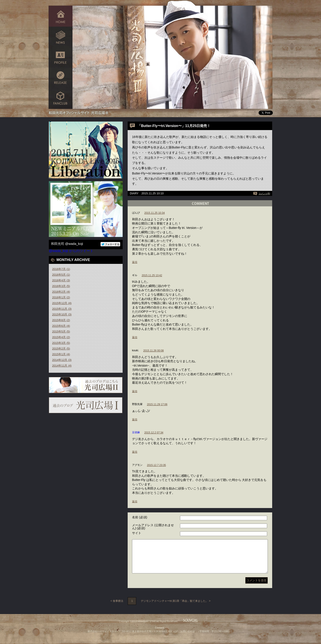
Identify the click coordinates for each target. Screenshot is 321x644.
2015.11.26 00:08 (153, 351)
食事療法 (118, 607)
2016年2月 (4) (61, 292)
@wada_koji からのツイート (71, 251)
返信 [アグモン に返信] (135, 501)
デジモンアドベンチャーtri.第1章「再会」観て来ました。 (175, 607)
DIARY (134, 193)
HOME (61, 16)
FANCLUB (61, 99)
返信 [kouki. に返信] (135, 391)
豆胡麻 (136, 432)
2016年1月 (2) (61, 297)
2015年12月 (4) (62, 303)
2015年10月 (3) (62, 314)
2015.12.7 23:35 (156, 465)
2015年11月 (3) (62, 309)
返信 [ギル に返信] (135, 337)
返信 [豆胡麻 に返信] (135, 452)
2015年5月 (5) (61, 332)
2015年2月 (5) (61, 349)
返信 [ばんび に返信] (135, 262)
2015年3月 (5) (61, 343)
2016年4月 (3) (61, 280)
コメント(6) (264, 194)
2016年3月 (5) (61, 286)
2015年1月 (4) (61, 354)
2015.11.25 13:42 (152, 275)
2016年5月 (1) (61, 275)
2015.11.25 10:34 (154, 213)
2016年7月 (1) (61, 269)
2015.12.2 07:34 (154, 433)
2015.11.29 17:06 (157, 404)
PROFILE (61, 57)
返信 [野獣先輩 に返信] (135, 419)
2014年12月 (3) (62, 360)
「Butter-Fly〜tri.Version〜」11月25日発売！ (174, 126)
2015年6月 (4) (61, 326)
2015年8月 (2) (61, 320)
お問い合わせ (188, 638)
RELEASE (61, 78)
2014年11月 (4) (62, 366)
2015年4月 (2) (61, 337)
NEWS (61, 37)
